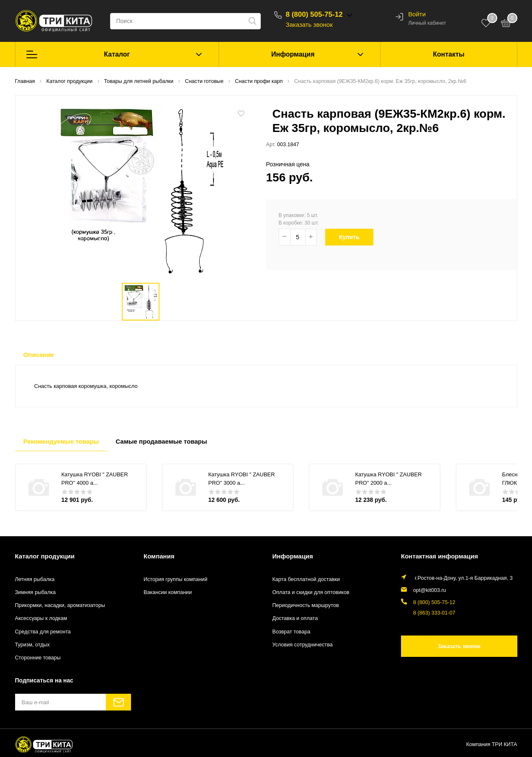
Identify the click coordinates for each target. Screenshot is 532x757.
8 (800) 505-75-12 (314, 14)
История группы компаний (175, 579)
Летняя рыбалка (35, 579)
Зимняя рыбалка (36, 592)
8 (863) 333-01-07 (434, 613)
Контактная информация (439, 556)
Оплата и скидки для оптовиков (311, 592)
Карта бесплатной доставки (306, 579)
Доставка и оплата (295, 618)
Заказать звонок (309, 25)
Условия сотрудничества (303, 645)
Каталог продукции (45, 556)
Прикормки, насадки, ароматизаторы (60, 605)
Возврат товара (292, 632)
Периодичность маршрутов (306, 605)
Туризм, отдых (32, 645)
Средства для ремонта (43, 632)
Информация (293, 54)
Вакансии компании (168, 592)
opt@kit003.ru (430, 590)
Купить (353, 237)
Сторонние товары (38, 658)
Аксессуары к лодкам (41, 618)
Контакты (448, 54)
